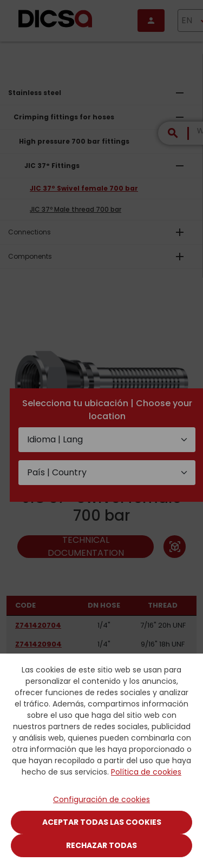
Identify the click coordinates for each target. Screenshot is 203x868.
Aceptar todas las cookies (102, 822)
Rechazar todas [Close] (101, 845)
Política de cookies (146, 772)
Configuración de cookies (101, 799)
